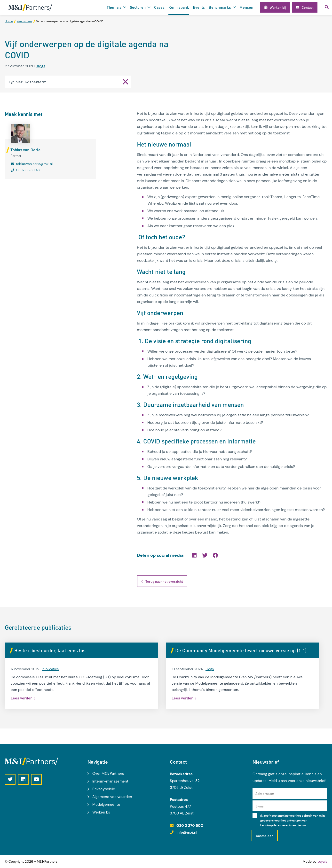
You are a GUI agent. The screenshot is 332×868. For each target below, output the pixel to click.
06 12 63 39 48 (28, 170)
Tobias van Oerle (25, 150)
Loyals (322, 861)
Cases (159, 7)
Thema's (114, 7)
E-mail (260, 806)
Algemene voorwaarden (112, 797)
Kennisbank (179, 7)
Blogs (40, 66)
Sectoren (138, 7)
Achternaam (265, 793)
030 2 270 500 (190, 826)
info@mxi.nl (187, 832)
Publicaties (50, 677)
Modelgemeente (106, 805)
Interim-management (110, 781)
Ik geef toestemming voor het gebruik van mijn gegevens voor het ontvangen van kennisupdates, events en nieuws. (292, 821)
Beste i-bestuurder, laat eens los (50, 650)
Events (199, 7)
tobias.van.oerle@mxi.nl (34, 164)
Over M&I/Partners (108, 774)
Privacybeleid (104, 789)
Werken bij (101, 812)
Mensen (246, 7)
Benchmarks (220, 7)
